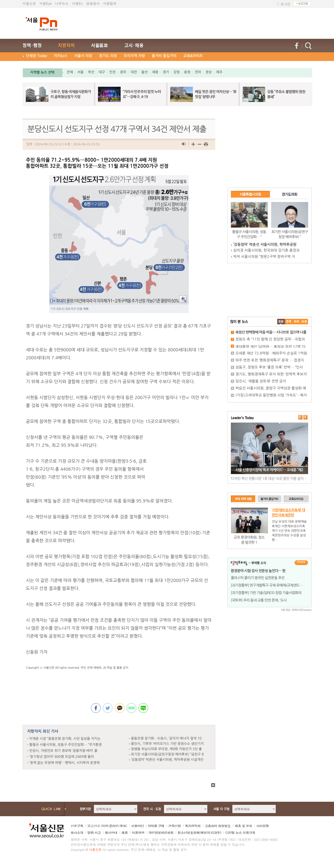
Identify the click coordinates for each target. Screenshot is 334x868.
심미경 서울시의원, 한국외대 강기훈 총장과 (266, 250)
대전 (134, 72)
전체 (70, 72)
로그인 (286, 4)
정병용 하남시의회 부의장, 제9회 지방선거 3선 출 (167, 749)
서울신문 (29, 3)
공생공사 (93, 3)
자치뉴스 (61, 56)
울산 (144, 72)
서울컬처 (110, 3)
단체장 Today (37, 56)
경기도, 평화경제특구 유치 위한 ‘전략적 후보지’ (272, 374)
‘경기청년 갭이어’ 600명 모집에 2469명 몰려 (62, 757)
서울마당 (137, 826)
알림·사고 (94, 833)
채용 (124, 833)
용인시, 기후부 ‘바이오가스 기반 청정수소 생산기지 (167, 744)
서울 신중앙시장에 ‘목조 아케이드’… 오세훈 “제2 (269, 470)
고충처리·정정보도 (218, 826)
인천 (112, 72)
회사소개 (77, 833)
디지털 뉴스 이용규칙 (240, 833)
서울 (80, 72)
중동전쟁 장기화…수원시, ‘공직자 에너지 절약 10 (166, 738)
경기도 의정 (108, 56)
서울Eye (46, 3)
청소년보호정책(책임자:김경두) (199, 833)
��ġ (289, 322)
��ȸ (304, 322)
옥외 (123, 826)
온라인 (114, 826)
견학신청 (175, 826)
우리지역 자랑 (134, 56)
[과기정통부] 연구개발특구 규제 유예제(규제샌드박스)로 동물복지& (278, 585)
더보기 (301, 563)
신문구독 (77, 826)
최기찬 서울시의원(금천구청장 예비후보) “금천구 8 (167, 754)
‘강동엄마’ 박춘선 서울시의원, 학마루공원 (265, 244)
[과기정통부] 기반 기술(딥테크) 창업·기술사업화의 (266, 593)
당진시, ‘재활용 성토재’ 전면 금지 (261, 381)
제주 (219, 72)
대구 (102, 72)
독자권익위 (193, 826)
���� (281, 322)
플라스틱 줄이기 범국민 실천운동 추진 (258, 578)
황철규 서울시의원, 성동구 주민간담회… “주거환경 (66, 745)
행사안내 (111, 833)
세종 (155, 72)
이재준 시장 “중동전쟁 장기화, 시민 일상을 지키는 (65, 739)
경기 (166, 72)
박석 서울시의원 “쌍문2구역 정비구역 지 (264, 257)
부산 (91, 72)
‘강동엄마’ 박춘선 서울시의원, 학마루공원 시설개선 (167, 760)
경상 (209, 72)
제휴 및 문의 (243, 826)
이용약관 (138, 833)
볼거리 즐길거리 (164, 56)
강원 (177, 72)
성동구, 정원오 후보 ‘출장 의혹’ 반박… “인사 (269, 367)
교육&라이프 (193, 56)
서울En (77, 3)
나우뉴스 (62, 3)
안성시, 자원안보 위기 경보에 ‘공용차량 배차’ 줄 (63, 751)
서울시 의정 (83, 56)
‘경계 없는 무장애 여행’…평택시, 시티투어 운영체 (65, 763)
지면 (105, 826)
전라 (198, 72)
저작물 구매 (156, 826)
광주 (123, 72)
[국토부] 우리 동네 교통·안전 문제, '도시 (259, 600)
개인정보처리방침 (161, 833)
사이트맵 (262, 826)
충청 (187, 72)
